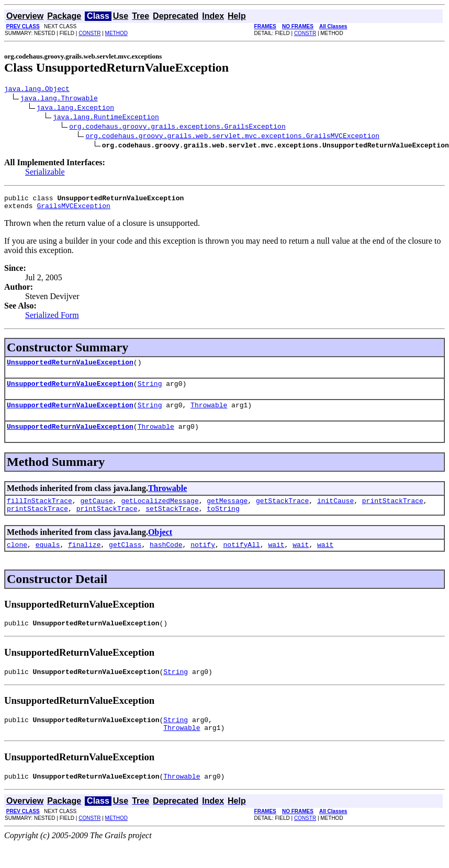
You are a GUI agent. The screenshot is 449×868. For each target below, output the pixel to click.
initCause (335, 513)
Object (160, 546)
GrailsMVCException (73, 210)
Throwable (209, 414)
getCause (96, 513)
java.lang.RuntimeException (106, 118)
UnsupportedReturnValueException (70, 368)
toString (223, 522)
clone (17, 560)
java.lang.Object (37, 90)
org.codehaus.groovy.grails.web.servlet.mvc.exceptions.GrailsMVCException (232, 137)
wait (276, 560)
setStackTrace (172, 522)
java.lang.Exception (75, 109)
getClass (125, 560)
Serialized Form (52, 320)
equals (48, 560)
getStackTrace (282, 513)
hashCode (166, 560)
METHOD (116, 33)
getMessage (227, 513)
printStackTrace (393, 513)
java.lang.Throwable (59, 99)
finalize (84, 560)
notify (203, 560)
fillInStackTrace (40, 513)
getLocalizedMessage (160, 513)
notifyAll (242, 560)
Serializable (45, 173)
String (150, 391)
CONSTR (89, 33)
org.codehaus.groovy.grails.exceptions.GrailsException (177, 128)
